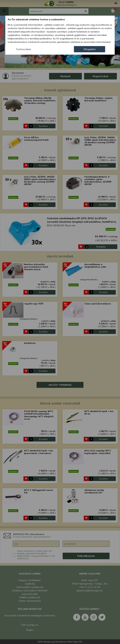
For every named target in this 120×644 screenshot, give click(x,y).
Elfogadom (90, 49)
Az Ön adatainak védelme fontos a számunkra (36, 19)
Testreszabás (23, 49)
